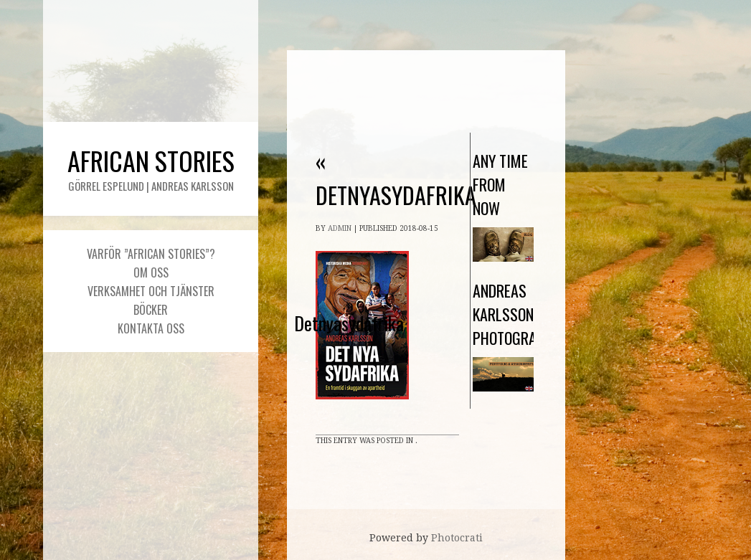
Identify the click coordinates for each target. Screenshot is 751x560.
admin (340, 228)
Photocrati (457, 538)
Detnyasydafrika (396, 177)
